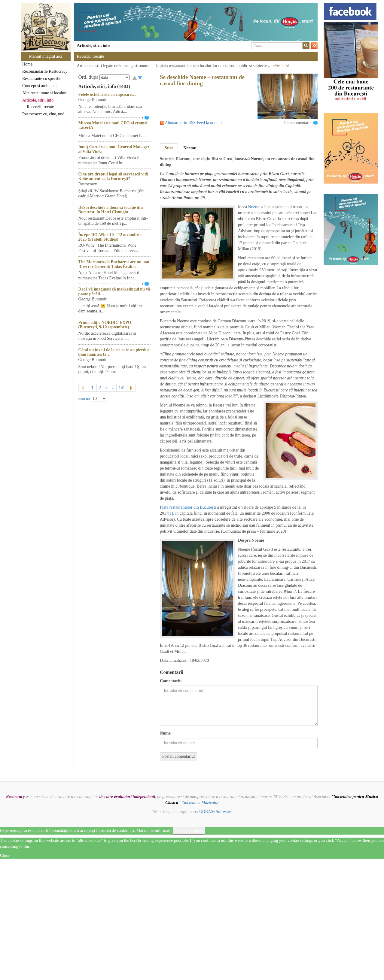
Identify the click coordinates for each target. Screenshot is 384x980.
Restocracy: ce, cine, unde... (46, 114)
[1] (171, 513)
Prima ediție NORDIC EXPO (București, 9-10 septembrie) (105, 325)
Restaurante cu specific (42, 79)
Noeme (189, 148)
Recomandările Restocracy (45, 71)
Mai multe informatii (154, 831)
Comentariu (171, 681)
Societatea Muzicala (200, 803)
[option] (196, 22)
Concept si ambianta (39, 86)
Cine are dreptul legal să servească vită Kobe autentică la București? (113, 176)
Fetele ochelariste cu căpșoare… (107, 94)
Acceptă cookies (189, 831)
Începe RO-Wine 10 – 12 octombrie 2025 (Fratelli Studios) (110, 237)
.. (113, 388)
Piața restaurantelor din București (188, 507)
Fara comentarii (297, 123)
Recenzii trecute (40, 107)
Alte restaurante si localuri (44, 93)
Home (27, 64)
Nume (165, 733)
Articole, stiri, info (38, 100)
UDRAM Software (215, 812)
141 (122, 388)
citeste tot (281, 66)
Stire (169, 148)
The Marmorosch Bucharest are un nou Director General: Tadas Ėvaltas (114, 264)
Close (5, 855)
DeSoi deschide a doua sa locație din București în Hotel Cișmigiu (111, 210)
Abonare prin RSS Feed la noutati (193, 123)
